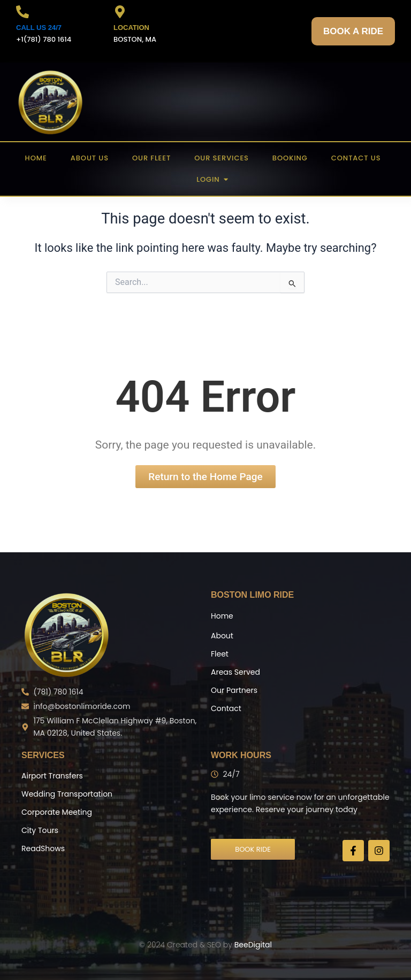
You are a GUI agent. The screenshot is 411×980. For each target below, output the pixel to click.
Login (211, 179)
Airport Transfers (52, 776)
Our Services (222, 158)
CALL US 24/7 (39, 28)
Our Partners (234, 690)
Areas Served (235, 672)
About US (90, 158)
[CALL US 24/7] (22, 13)
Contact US (356, 158)
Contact (226, 708)
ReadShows (43, 848)
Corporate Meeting (57, 812)
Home (36, 158)
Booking (290, 158)
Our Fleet (151, 158)
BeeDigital (253, 945)
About (222, 636)
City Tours (40, 830)
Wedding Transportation (67, 794)
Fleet (220, 654)
